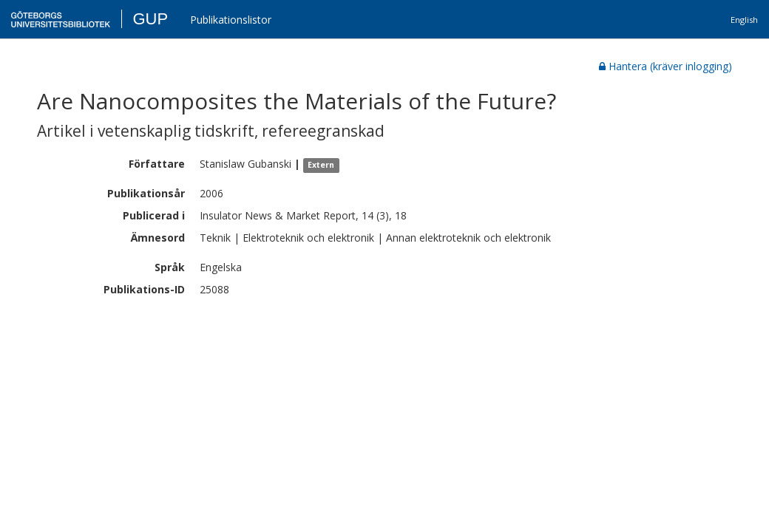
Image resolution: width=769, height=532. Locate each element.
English (744, 20)
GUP (150, 19)
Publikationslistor (231, 20)
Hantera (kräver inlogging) (665, 66)
